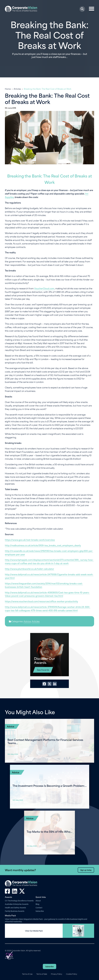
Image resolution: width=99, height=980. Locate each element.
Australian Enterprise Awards (17, 904)
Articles (17, 89)
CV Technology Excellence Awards (19, 900)
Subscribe (40, 911)
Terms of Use (27, 974)
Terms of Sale (42, 974)
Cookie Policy (72, 974)
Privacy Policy (57, 974)
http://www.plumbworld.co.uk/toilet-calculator (29, 569)
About (38, 900)
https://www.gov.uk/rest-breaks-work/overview (30, 540)
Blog (37, 904)
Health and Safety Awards (15, 907)
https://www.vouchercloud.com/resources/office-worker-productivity (41, 601)
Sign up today (86, 870)
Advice (27, 621)
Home (8, 89)
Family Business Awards (15, 911)
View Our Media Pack (34, 931)
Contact (39, 907)
